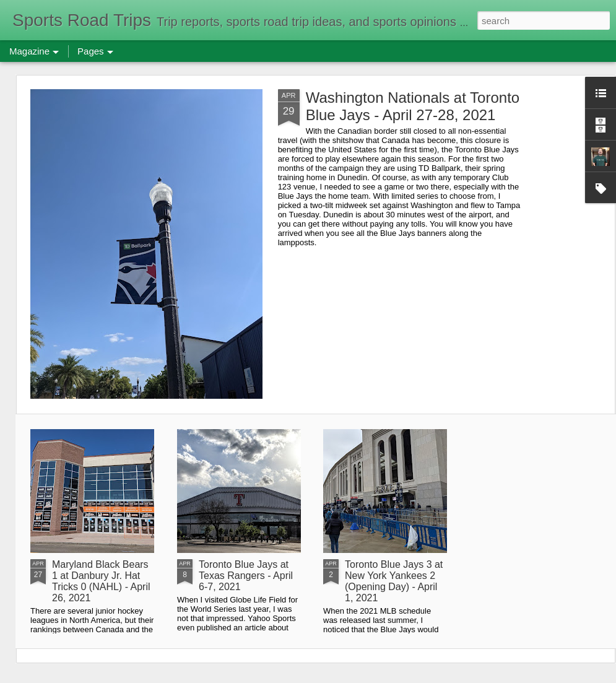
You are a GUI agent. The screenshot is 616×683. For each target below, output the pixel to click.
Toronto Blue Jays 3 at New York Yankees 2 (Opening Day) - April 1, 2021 (394, 581)
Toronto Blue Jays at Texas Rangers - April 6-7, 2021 (246, 576)
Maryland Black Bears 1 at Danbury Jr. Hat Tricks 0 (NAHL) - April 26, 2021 (101, 581)
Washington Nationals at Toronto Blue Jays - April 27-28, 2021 (413, 106)
